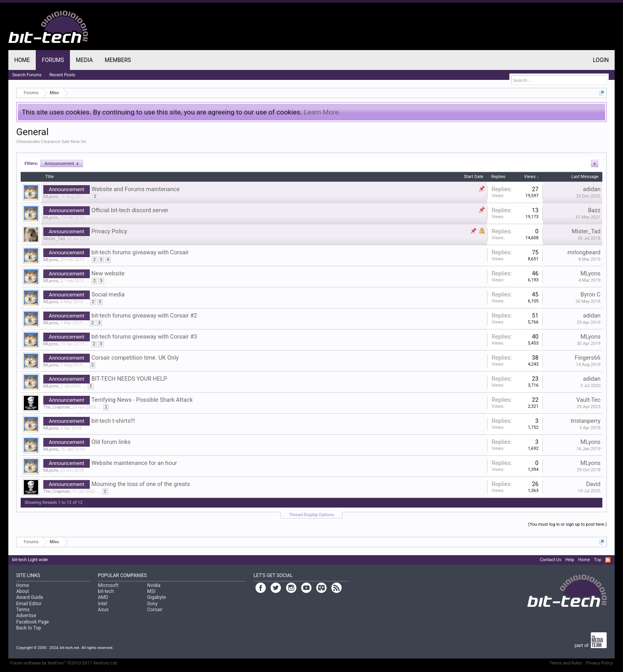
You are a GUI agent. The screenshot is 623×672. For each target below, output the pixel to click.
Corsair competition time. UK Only (135, 358)
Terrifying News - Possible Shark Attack (142, 400)
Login (601, 60)
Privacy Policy (109, 231)
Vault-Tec (588, 400)
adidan (592, 189)
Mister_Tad (54, 239)
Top (598, 560)
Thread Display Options (311, 515)
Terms (23, 610)
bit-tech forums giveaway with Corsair (140, 252)
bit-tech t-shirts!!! (113, 421)
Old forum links (111, 442)
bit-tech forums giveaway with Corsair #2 (144, 316)
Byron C (591, 294)
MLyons (51, 197)
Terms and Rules (566, 663)
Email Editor (29, 604)
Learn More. (322, 112)
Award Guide (30, 597)
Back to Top (29, 628)
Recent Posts (63, 75)
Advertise (26, 616)
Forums (53, 60)
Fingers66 (588, 358)
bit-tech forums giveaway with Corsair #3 (144, 337)
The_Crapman (57, 407)
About (23, 591)
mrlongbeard (584, 252)
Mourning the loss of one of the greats (141, 484)
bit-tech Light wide (30, 560)
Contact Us (551, 560)
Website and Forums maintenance (135, 189)
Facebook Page (33, 622)
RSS (608, 560)
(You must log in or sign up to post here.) (567, 524)
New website (108, 273)
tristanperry (586, 421)
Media (84, 60)
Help (570, 560)
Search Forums (27, 75)
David (593, 484)
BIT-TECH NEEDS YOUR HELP (129, 379)
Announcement (62, 164)
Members (118, 60)
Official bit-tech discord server (130, 210)
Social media (108, 294)
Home (22, 60)
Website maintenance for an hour (134, 463)
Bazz (594, 210)
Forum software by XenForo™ (64, 663)
